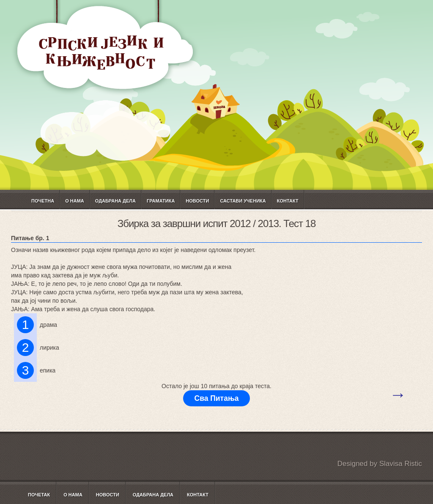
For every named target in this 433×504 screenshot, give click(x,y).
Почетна (43, 201)
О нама (75, 201)
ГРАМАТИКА (161, 201)
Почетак (39, 495)
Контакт (288, 201)
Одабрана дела (115, 201)
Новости (197, 201)
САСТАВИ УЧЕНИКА (243, 201)
